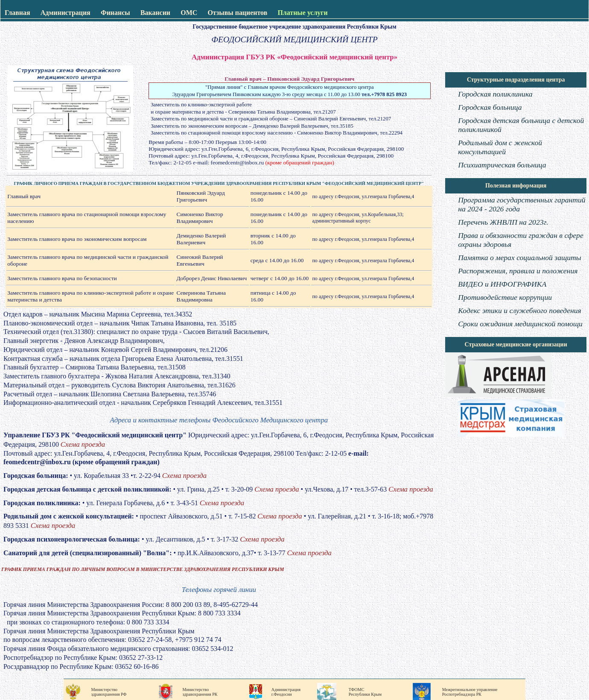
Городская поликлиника (495, 94)
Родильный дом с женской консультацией (500, 147)
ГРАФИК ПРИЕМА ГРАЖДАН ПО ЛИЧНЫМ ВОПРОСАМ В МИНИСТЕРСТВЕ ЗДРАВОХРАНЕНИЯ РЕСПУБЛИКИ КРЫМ (143, 569)
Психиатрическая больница (502, 165)
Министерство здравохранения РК (200, 692)
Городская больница (490, 107)
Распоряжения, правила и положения (518, 271)
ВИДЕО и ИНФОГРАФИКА (502, 284)
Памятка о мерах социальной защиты (519, 258)
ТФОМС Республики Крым (365, 692)
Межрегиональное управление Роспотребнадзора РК (470, 692)
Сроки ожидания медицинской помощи (520, 324)
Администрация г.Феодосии (286, 692)
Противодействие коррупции (505, 297)
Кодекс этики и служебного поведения (519, 310)
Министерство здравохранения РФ (109, 692)
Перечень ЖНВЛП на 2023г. (503, 222)
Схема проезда (83, 444)
